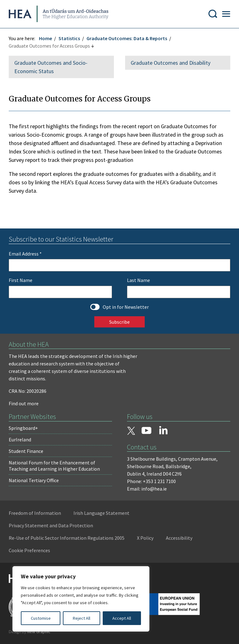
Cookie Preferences (30, 552)
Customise (41, 618)
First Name (21, 281)
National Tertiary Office (34, 482)
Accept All (122, 618)
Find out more (24, 405)
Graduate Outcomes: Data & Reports (127, 40)
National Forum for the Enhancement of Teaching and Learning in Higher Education (55, 467)
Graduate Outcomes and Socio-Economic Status (52, 68)
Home (46, 40)
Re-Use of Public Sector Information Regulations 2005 (67, 539)
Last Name (138, 281)
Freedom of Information (35, 514)
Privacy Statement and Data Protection (52, 527)
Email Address (26, 255)
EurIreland (21, 441)
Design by (30, 633)
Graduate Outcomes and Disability (171, 64)
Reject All (82, 618)
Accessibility (180, 539)
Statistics (70, 40)
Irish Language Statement (102, 514)
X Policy (146, 539)
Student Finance (27, 452)
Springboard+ (24, 429)
